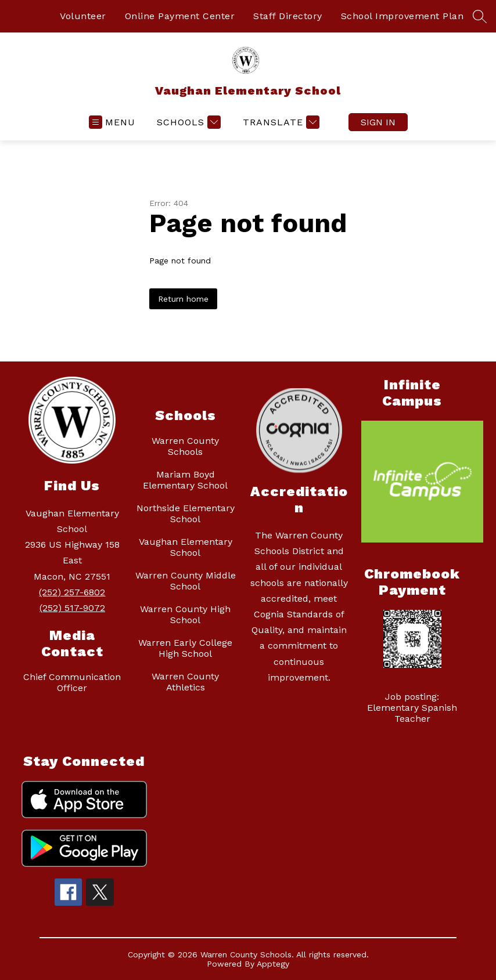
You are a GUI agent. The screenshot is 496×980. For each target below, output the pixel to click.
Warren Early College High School (185, 648)
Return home (183, 299)
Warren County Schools (185, 446)
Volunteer (83, 16)
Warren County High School (185, 614)
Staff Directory (288, 16)
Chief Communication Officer (72, 682)
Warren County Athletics (185, 682)
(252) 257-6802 (72, 592)
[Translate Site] (280, 122)
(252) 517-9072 (72, 608)
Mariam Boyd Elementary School (185, 480)
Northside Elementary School (186, 513)
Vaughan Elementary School (186, 547)
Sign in (378, 122)
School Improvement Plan (402, 16)
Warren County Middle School (186, 581)
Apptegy (273, 964)
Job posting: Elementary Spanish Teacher (412, 708)
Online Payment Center (180, 16)
